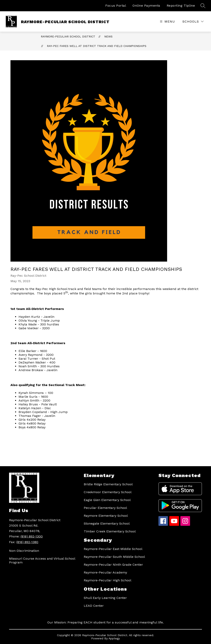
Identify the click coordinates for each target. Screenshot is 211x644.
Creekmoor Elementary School (108, 492)
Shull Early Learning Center (105, 598)
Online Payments (146, 6)
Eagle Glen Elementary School (107, 500)
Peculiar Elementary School (105, 508)
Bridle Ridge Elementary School (108, 484)
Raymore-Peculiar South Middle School (114, 557)
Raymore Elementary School (106, 516)
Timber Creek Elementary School (110, 531)
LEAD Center (94, 606)
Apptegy (114, 638)
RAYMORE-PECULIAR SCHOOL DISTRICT (68, 36)
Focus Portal (116, 6)
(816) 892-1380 (27, 542)
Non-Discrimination (24, 551)
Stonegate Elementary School (107, 523)
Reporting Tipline (181, 6)
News (108, 36)
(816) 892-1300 (32, 536)
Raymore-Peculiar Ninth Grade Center (113, 565)
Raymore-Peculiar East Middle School (113, 549)
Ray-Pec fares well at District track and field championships (97, 46)
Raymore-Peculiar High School (108, 580)
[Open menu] (167, 21)
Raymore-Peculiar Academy (105, 572)
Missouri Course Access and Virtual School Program (42, 560)
